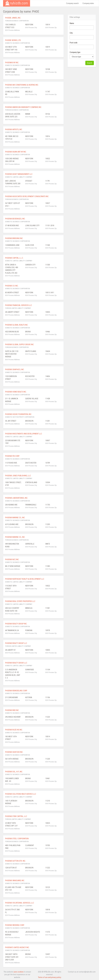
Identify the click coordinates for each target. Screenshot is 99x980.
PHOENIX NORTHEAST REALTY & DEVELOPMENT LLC (25, 579)
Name (72, 23)
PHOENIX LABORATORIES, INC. (17, 498)
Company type (75, 52)
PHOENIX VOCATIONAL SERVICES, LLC (20, 903)
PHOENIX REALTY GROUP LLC (16, 643)
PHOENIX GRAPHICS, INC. (15, 369)
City (71, 33)
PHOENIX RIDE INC (12, 710)
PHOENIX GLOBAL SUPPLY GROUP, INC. (20, 344)
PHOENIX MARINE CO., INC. (15, 518)
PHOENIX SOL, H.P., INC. (14, 772)
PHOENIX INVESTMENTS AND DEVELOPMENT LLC (24, 434)
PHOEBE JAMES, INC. (13, 18)
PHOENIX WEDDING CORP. (15, 925)
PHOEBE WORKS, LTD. (13, 40)
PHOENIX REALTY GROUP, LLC (16, 663)
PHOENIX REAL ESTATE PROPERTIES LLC (20, 601)
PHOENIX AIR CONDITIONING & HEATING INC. (22, 85)
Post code (73, 43)
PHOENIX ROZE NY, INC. (14, 730)
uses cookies (19, 972)
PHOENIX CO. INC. (12, 286)
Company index (88, 3)
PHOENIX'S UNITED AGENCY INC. (17, 947)
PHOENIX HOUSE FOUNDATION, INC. (18, 414)
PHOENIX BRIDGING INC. (14, 238)
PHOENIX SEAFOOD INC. (14, 752)
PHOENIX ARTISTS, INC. (14, 129)
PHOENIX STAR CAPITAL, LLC (16, 816)
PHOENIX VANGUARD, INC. (15, 881)
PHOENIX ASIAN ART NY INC (16, 152)
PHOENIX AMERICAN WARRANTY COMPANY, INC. (23, 107)
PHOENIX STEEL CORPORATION (17, 839)
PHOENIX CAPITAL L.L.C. (14, 258)
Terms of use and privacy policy (50, 977)
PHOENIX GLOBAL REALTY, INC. (17, 325)
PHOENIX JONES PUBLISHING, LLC (18, 476)
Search (90, 63)
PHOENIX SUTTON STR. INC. (15, 861)
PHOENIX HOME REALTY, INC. (16, 392)
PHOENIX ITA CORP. (12, 456)
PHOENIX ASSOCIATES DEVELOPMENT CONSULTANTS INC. (27, 196)
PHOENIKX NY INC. (12, 63)
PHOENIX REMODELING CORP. (16, 691)
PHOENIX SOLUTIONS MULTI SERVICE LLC (21, 794)
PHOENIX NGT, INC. (12, 559)
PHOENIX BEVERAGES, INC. (15, 219)
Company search (72, 3)
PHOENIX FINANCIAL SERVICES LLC (19, 305)
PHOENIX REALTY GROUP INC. (16, 624)
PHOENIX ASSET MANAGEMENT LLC (19, 174)
